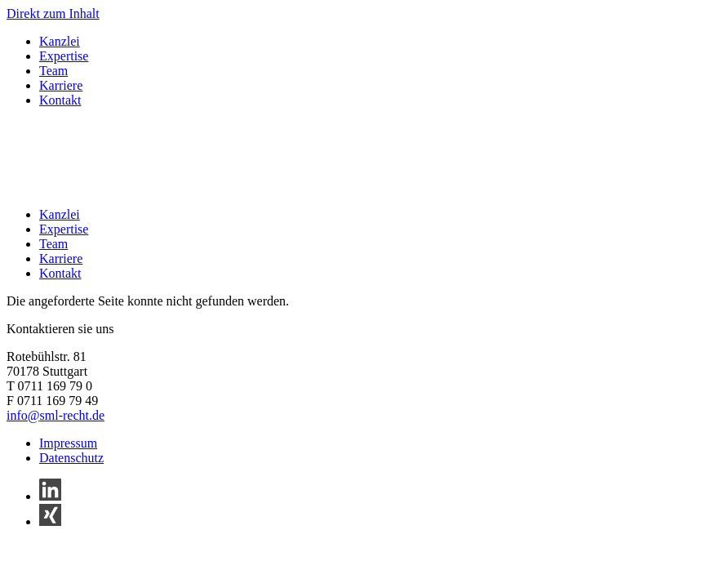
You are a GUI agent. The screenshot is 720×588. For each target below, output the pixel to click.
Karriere (61, 85)
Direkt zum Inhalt (53, 13)
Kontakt (60, 100)
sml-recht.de (73, 415)
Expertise (64, 56)
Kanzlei (60, 41)
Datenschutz (71, 458)
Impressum (68, 443)
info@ (23, 415)
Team (53, 71)
